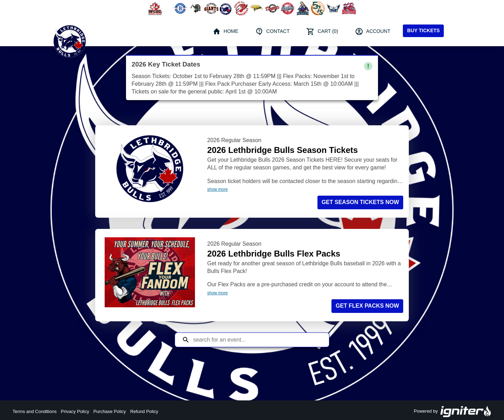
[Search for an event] (257, 340)
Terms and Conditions (35, 411)
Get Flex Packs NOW (367, 306)
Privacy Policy (75, 411)
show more (218, 189)
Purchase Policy (110, 411)
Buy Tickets (423, 30)
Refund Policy (144, 411)
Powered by (453, 412)
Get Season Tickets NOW (360, 202)
